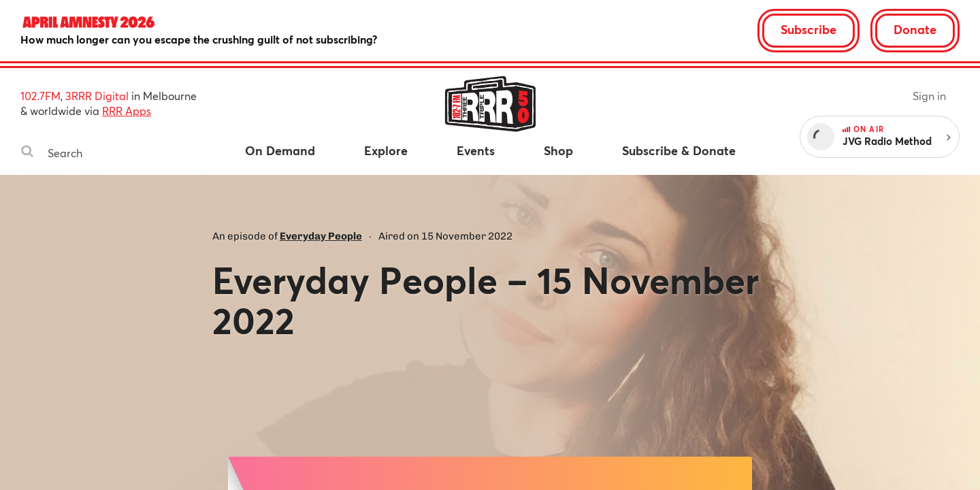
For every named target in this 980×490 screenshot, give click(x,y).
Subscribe (808, 29)
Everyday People (321, 236)
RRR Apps (127, 111)
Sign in (929, 96)
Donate (915, 29)
